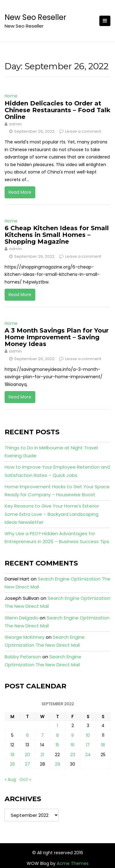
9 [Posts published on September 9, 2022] (73, 735)
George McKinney (25, 637)
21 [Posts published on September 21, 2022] (42, 755)
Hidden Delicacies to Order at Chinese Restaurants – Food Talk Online (57, 110)
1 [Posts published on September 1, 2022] (57, 725)
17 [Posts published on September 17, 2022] (88, 745)
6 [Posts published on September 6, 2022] (27, 735)
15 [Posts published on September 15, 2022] (57, 745)
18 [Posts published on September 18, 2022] (103, 745)
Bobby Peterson (23, 657)
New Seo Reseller (35, 17)
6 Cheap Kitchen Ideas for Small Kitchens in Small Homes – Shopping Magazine (57, 235)
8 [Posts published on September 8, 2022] (57, 735)
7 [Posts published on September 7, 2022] (42, 735)
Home (11, 96)
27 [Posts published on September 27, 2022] (27, 764)
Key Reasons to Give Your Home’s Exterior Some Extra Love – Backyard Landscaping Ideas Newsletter (52, 514)
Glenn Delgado (21, 618)
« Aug (10, 779)
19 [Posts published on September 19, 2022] (12, 755)
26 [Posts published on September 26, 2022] (12, 764)
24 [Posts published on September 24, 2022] (88, 755)
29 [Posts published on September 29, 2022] (57, 764)
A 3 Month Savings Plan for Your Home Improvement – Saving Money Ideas (57, 337)
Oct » (25, 779)
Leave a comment (83, 131)
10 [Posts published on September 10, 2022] (88, 735)
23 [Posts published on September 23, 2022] (73, 755)
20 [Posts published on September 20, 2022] (27, 755)
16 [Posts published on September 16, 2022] (73, 745)
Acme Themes (73, 863)
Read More (20, 192)
